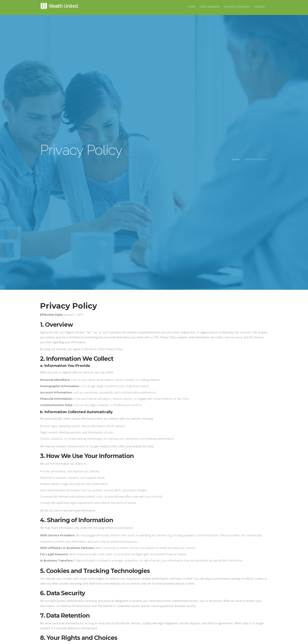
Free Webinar (210, 7)
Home (236, 160)
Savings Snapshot (237, 7)
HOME (192, 7)
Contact (260, 7)
